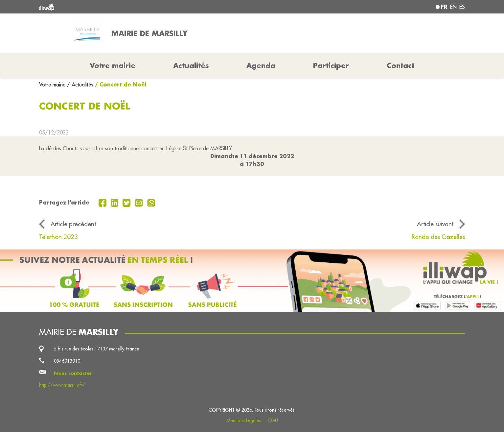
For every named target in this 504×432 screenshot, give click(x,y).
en (453, 7)
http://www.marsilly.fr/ (62, 385)
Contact (401, 65)
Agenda (261, 65)
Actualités (191, 65)
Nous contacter (73, 373)
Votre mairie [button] (113, 65)
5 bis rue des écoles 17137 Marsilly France (96, 349)
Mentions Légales (244, 420)
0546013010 (67, 361)
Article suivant (435, 224)
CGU (273, 420)
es (462, 7)
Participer (331, 65)
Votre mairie (53, 84)
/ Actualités (80, 84)
